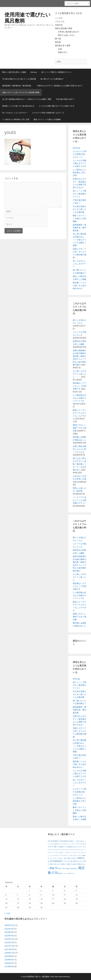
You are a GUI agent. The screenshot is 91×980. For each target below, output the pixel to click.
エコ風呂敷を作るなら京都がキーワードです (79, 398)
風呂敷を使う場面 (63, 45)
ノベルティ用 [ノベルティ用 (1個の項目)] (58, 853)
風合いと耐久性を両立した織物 (14, 72)
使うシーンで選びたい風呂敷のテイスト (57, 72)
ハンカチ (59, 18)
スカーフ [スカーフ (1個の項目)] (79, 850)
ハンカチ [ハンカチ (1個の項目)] (67, 853)
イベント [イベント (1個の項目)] (70, 844)
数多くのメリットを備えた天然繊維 (47, 119)
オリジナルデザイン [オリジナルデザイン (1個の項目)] (56, 850)
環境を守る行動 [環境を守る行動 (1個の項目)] (72, 864)
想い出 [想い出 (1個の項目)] (58, 864)
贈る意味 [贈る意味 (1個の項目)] (74, 869)
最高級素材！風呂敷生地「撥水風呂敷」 (17, 86)
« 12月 (7, 913)
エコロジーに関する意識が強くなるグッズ (48, 113)
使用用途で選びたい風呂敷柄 (28, 18)
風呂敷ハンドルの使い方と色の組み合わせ (18, 106)
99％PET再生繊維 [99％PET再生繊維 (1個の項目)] (53, 841)
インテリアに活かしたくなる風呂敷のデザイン (79, 500)
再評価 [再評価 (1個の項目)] (75, 861)
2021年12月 (10, 946)
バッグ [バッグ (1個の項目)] (73, 853)
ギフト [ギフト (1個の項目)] (73, 850)
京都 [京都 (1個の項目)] (74, 858)
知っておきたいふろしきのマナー (15, 113)
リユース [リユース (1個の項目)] (53, 858)
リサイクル (60, 21)
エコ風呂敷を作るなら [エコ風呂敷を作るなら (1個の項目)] (72, 847)
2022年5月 (9, 942)
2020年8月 (9, 956)
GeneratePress (64, 977)
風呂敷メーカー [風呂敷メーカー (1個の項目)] (63, 873)
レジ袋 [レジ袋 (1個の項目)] (60, 858)
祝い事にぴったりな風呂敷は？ (52, 79)
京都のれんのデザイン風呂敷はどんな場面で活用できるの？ (60, 86)
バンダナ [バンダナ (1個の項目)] (80, 853)
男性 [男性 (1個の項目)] (60, 869)
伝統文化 (59, 25)
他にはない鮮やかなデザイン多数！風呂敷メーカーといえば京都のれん (79, 464)
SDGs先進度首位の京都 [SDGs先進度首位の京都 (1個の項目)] (67, 841)
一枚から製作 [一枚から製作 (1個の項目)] (67, 858)
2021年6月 (9, 949)
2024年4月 (9, 932)
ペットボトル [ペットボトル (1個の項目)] (72, 855)
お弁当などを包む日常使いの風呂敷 (79, 479)
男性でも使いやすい (67, 35)
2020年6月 (9, 960)
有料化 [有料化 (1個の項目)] (64, 864)
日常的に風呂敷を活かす (68, 32)
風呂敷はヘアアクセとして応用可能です (79, 386)
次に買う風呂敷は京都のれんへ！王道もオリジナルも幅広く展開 (27, 99)
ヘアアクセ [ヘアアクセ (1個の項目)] (63, 855)
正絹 (60, 49)
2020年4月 (9, 963)
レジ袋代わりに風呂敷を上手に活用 (16, 119)
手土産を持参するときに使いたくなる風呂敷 (19, 79)
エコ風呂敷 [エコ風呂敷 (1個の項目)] (61, 847)
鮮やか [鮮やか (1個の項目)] (72, 873)
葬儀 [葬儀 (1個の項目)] (69, 869)
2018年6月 (9, 966)
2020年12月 (10, 953)
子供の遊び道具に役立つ (65, 99)
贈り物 (58, 39)
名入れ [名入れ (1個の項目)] (81, 861)
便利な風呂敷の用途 (64, 28)
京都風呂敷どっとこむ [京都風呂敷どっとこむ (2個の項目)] (63, 861)
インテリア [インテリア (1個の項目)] (78, 844)
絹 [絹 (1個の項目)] (64, 869)
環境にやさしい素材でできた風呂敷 (79, 428)
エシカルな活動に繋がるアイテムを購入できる (57, 106)
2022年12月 (10, 939)
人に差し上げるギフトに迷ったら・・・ (79, 374)
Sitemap (34, 72)
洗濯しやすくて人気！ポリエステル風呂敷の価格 (21, 92)
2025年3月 (9, 929)
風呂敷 (58, 42)
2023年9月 (9, 936)
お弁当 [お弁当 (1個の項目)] (56, 844)
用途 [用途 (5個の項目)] (54, 868)
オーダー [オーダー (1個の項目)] (66, 850)
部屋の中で (63, 52)
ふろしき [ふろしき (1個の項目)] (63, 844)
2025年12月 (10, 925)
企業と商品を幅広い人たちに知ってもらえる (79, 449)
